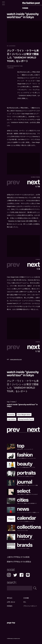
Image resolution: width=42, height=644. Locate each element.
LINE (28, 575)
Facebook (22, 575)
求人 (25, 602)
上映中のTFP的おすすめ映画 (18, 557)
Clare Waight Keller (24, 414)
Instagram (9, 575)
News (25, 8)
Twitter (15, 575)
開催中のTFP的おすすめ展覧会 (19, 562)
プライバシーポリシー (30, 606)
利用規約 (10, 606)
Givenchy (11, 414)
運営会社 (10, 598)
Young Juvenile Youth (26, 419)
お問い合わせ (11, 602)
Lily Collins (12, 419)
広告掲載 (26, 598)
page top (11, 622)
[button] (32, 181)
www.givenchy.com (16, 359)
